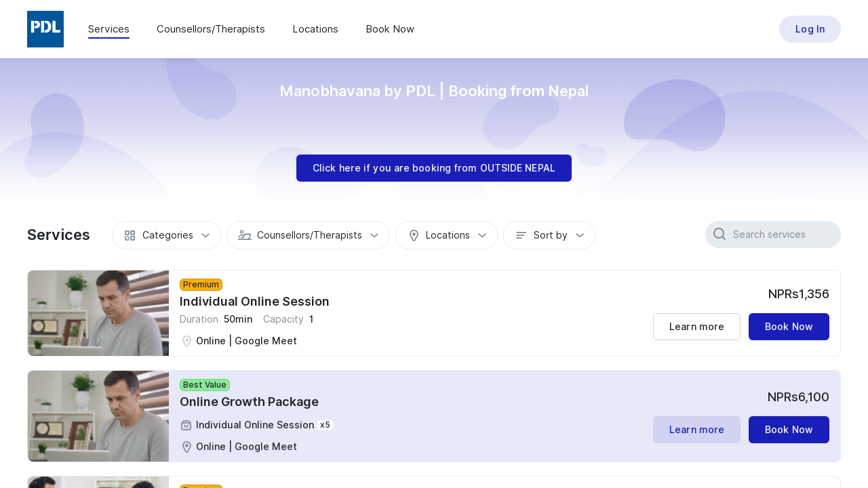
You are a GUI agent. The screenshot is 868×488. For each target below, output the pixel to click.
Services (109, 29)
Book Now (390, 29)
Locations (315, 29)
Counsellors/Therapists (211, 29)
